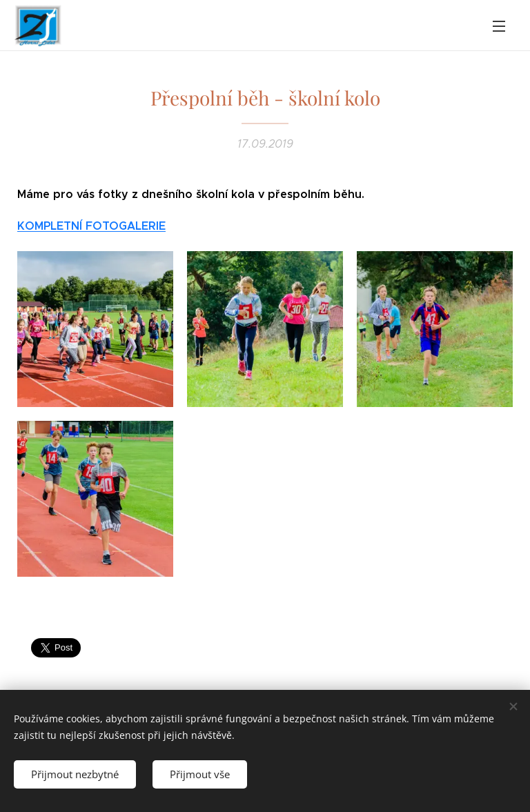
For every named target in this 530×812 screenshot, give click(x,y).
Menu (499, 26)
